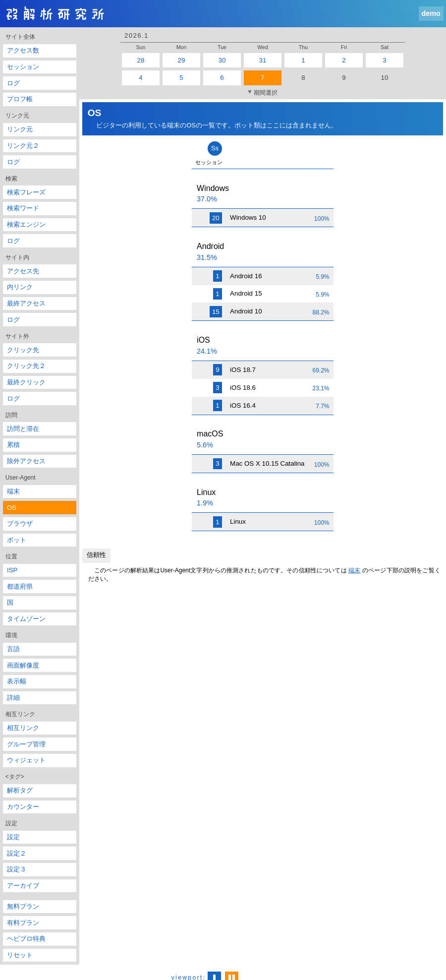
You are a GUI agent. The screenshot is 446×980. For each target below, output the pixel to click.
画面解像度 (23, 665)
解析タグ (20, 790)
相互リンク (23, 728)
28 (141, 60)
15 (216, 312)
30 (222, 60)
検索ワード (23, 208)
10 (385, 78)
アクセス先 (23, 271)
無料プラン (23, 906)
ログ (13, 83)
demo (431, 13)
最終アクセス (26, 303)
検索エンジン (26, 224)
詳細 (13, 698)
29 (182, 60)
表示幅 (17, 681)
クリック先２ (26, 366)
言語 (13, 649)
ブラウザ (20, 523)
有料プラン (23, 923)
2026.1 (137, 35)
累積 (13, 445)
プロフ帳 (20, 99)
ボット (17, 540)
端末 (13, 491)
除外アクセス (26, 461)
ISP (12, 570)
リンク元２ (23, 146)
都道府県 (20, 586)
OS (12, 508)
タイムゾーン (26, 619)
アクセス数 (23, 50)
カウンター (23, 807)
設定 (13, 837)
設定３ (17, 869)
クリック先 (23, 350)
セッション (23, 67)
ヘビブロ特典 (26, 939)
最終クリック (26, 382)
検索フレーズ (26, 192)
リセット (20, 955)
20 (216, 218)
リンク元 (20, 129)
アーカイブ (23, 886)
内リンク (20, 287)
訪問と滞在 (23, 429)
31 (263, 60)
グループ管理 (26, 744)
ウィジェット (26, 760)
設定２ (17, 853)
